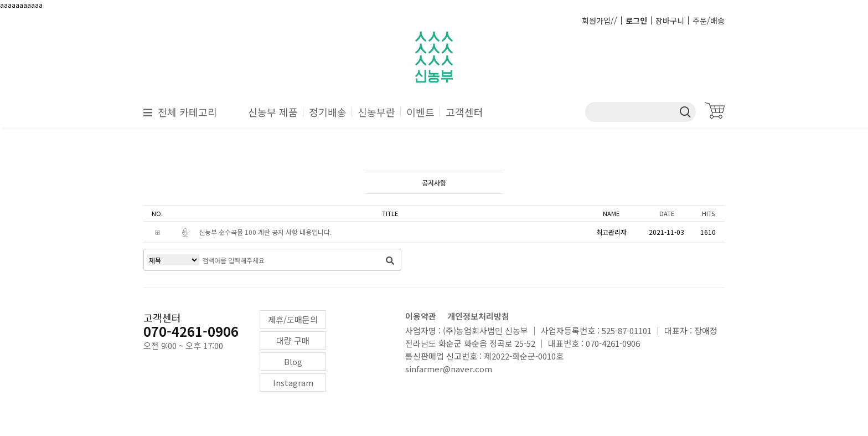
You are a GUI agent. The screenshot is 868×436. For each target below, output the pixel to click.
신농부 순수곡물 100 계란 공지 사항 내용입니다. (265, 232)
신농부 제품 (273, 112)
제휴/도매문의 (293, 319)
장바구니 (670, 20)
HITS (708, 213)
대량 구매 (293, 340)
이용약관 (421, 316)
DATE (667, 213)
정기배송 (328, 112)
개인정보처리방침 (478, 316)
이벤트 (420, 112)
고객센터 (464, 112)
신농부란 (376, 112)
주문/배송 (709, 20)
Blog (293, 361)
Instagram (293, 383)
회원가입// (600, 20)
